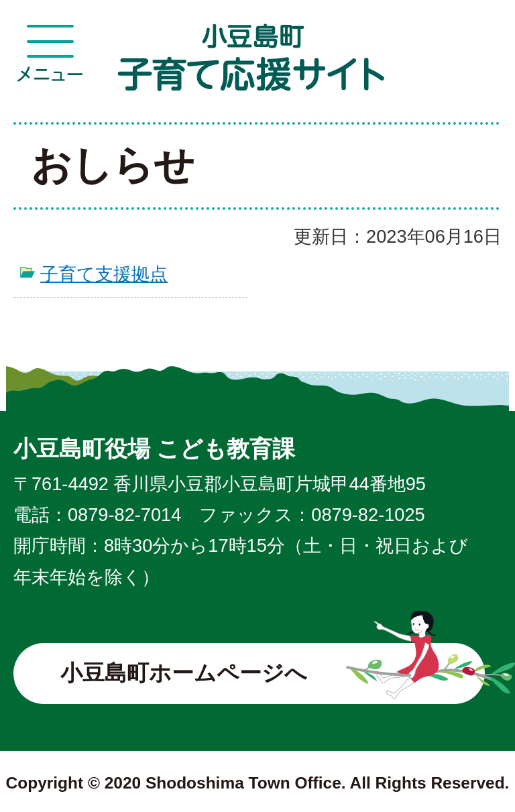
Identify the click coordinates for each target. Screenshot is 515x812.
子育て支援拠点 (104, 274)
